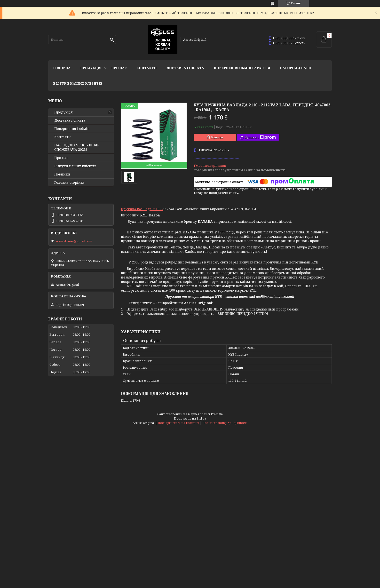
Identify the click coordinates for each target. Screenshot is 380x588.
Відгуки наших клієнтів (78, 83)
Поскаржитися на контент (178, 423)
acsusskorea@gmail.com (74, 241)
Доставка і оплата (185, 68)
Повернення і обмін (72, 129)
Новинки (62, 174)
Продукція (91, 68)
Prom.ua (217, 414)
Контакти (147, 68)
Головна (62, 68)
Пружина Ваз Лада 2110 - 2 (142, 209)
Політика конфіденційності (225, 423)
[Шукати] (112, 40)
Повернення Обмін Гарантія (242, 68)
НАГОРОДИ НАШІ (296, 68)
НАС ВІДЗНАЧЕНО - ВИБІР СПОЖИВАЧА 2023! (77, 147)
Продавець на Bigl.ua (190, 418)
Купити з (260, 137)
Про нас (119, 68)
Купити (217, 137)
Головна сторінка (69, 183)
